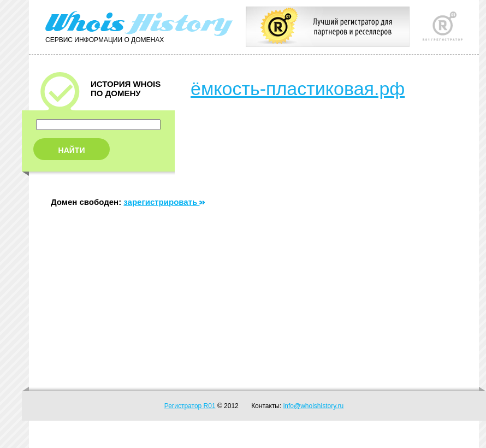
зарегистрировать (164, 202)
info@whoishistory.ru (314, 406)
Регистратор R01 (190, 406)
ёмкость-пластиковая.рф (298, 89)
